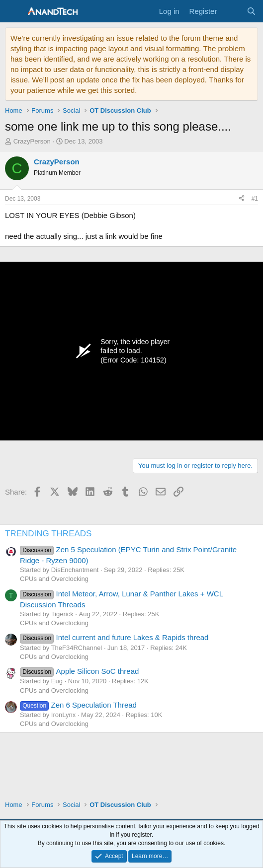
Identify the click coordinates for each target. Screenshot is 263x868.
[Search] (251, 11)
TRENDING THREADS (48, 534)
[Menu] (14, 11)
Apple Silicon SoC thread (79, 671)
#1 (255, 199)
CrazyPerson (32, 141)
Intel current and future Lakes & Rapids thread (114, 637)
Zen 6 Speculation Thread (78, 705)
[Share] (242, 199)
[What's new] (231, 11)
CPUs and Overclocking (54, 579)
